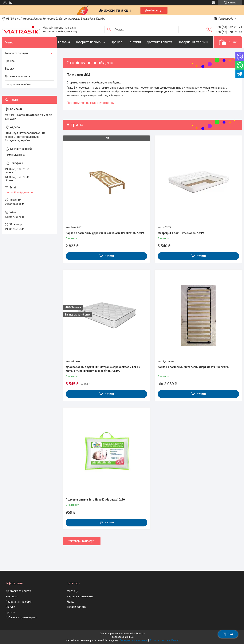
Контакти (142, 42)
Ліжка (71, 602)
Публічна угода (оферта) (21, 618)
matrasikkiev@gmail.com (20, 204)
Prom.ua (140, 634)
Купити (109, 268)
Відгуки (9, 80)
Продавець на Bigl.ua (122, 638)
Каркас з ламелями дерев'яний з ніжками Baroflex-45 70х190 (105, 245)
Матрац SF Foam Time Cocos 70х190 (181, 245)
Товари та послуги (96, 42)
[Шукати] (109, 30)
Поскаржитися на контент (134, 641)
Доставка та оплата (17, 88)
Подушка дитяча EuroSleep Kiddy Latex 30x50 (95, 511)
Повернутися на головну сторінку (91, 115)
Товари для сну (76, 608)
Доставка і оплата (167, 42)
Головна (72, 42)
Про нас (124, 42)
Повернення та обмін (81, 54)
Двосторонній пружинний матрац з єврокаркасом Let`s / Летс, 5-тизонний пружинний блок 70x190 (103, 381)
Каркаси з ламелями (80, 597)
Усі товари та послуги (82, 553)
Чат (228, 634)
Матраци (73, 592)
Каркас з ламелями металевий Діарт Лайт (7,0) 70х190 (193, 379)
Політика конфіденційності (164, 641)
